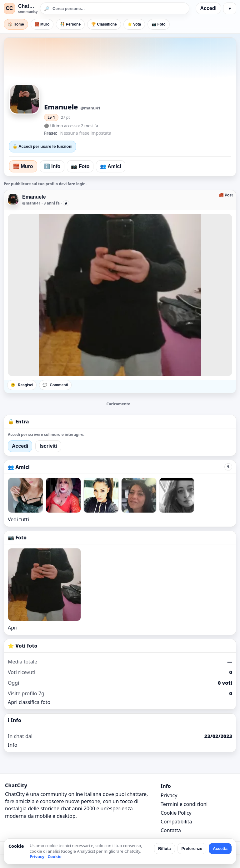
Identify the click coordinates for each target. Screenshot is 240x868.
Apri (13, 628)
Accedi (208, 8)
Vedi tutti (18, 519)
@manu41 (31, 203)
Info (13, 745)
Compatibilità (176, 822)
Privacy (169, 795)
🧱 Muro (42, 24)
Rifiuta (164, 849)
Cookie (54, 856)
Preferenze (192, 849)
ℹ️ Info (52, 166)
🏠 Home (16, 24)
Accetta (220, 849)
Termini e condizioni (184, 804)
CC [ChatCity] (9, 8)
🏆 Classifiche (104, 24)
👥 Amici (110, 166)
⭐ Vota (134, 24)
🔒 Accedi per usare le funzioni (42, 146)
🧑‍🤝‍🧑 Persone (70, 24)
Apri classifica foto (29, 702)
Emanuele (34, 197)
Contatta (171, 830)
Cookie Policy (176, 813)
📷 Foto (158, 24)
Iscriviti (48, 446)
